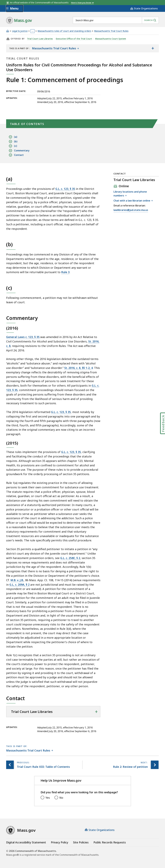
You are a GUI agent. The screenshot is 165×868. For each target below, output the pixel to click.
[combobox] (116, 20)
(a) (16, 137)
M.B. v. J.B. (17, 580)
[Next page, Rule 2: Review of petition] (155, 765)
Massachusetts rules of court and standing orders (64, 31)
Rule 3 (65, 272)
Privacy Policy (60, 842)
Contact (19, 155)
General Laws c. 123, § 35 (23, 337)
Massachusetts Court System (111, 39)
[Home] (8, 31)
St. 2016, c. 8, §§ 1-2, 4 (79, 368)
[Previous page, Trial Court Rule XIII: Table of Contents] (10, 765)
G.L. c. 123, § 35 (65, 189)
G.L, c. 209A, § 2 (19, 585)
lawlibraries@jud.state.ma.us (131, 210)
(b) (16, 141)
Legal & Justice (20, 31)
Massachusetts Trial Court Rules (111, 31)
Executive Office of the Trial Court (74, 39)
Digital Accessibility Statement (26, 842)
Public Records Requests (110, 842)
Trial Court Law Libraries (40, 39)
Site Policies (81, 842)
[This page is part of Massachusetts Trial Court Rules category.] (30, 751)
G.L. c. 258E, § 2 (70, 558)
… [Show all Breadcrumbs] (33, 31)
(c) (16, 146)
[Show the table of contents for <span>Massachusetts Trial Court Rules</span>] (153, 48)
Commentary (22, 151)
